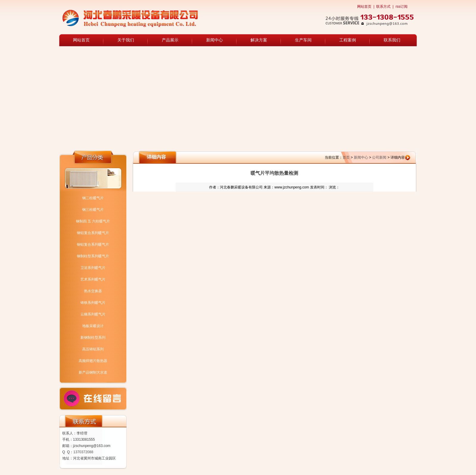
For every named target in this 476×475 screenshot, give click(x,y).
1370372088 (83, 452)
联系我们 (392, 40)
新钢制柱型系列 (93, 338)
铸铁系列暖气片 (93, 303)
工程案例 (348, 40)
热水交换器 (93, 291)
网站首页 (364, 7)
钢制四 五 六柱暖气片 (93, 221)
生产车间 (303, 40)
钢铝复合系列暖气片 (93, 233)
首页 (346, 157)
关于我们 (126, 40)
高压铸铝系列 (93, 349)
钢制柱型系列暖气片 (93, 256)
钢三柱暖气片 (93, 210)
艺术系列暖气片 (93, 279)
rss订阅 (402, 7)
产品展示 (170, 40)
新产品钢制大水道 (93, 372)
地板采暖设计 (93, 326)
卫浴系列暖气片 (93, 268)
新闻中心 (214, 40)
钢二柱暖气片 (93, 198)
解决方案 (259, 40)
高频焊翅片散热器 (93, 361)
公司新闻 (379, 157)
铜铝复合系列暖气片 (93, 245)
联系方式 (383, 7)
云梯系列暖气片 (93, 314)
